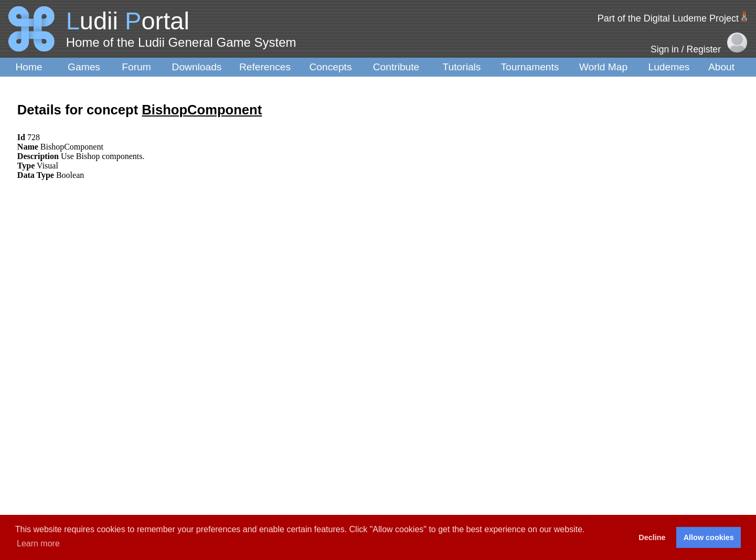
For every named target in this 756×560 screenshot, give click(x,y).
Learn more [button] (38, 543)
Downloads (197, 67)
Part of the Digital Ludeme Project (668, 18)
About (721, 67)
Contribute (396, 67)
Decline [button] (652, 537)
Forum (136, 67)
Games (84, 67)
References (265, 67)
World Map (603, 67)
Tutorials (462, 67)
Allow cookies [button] (709, 537)
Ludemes (669, 67)
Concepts (330, 67)
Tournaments (530, 67)
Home (29, 67)
